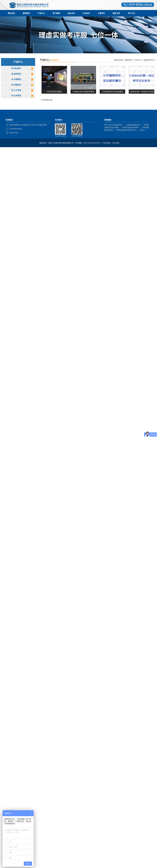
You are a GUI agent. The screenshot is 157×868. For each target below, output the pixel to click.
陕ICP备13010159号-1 (93, 143)
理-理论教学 (16, 68)
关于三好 (131, 13)
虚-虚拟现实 (16, 74)
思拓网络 (116, 143)
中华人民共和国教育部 (113, 125)
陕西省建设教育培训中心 (127, 130)
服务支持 (116, 13)
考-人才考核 (16, 90)
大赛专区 (101, 13)
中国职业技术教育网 (130, 127)
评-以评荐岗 (16, 96)
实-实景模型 (16, 79)
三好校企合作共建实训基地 (83, 92)
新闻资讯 (26, 13)
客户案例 (56, 13)
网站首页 (11, 13)
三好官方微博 (77, 136)
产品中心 (41, 13)
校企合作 (71, 13)
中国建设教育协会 (133, 125)
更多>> (143, 130)
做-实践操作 (16, 85)
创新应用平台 (149, 60)
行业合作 (86, 13)
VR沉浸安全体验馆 (54, 92)
